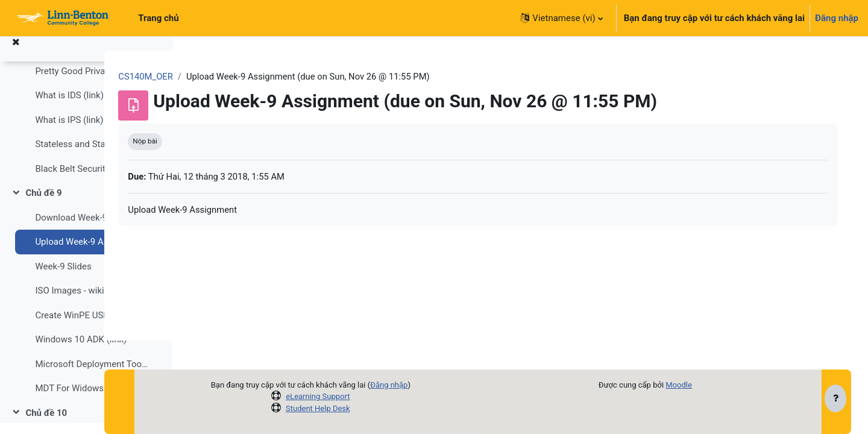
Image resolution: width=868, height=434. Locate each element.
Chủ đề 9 (43, 204)
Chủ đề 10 (46, 424)
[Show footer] (835, 399)
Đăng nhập (837, 18)
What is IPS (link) (69, 131)
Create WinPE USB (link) (83, 326)
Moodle (704, 385)
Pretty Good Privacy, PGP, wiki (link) (91, 82)
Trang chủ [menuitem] (158, 18)
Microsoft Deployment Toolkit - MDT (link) (91, 375)
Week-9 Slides (63, 277)
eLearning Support (357, 396)
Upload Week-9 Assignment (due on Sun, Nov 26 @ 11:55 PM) (91, 253)
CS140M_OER (223, 77)
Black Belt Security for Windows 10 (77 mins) (91, 180)
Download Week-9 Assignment (91, 228)
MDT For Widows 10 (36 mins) (91, 399)
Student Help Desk (358, 408)
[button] (561, 18)
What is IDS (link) (69, 106)
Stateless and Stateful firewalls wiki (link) (91, 155)
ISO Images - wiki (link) (81, 301)
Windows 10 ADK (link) (81, 350)
